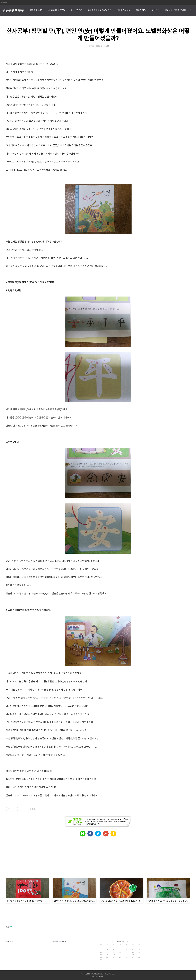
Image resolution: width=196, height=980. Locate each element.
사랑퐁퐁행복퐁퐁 (12, 10)
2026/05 (120, 941)
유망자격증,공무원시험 (99, 10)
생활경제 (36, 10)
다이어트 (76, 10)
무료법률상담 (57, 10)
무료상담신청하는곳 (175, 10)
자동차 (141, 10)
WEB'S (102, 976)
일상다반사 (124, 10)
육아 (155, 10)
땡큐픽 (20, 10)
